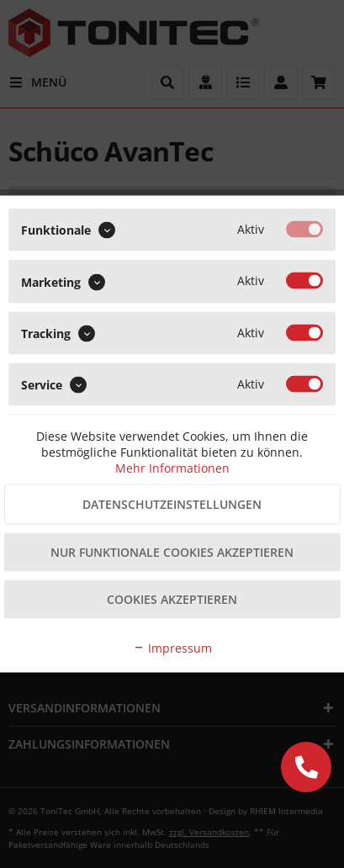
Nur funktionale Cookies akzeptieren (172, 552)
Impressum (172, 648)
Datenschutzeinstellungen (172, 504)
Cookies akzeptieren (172, 599)
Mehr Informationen (172, 468)
